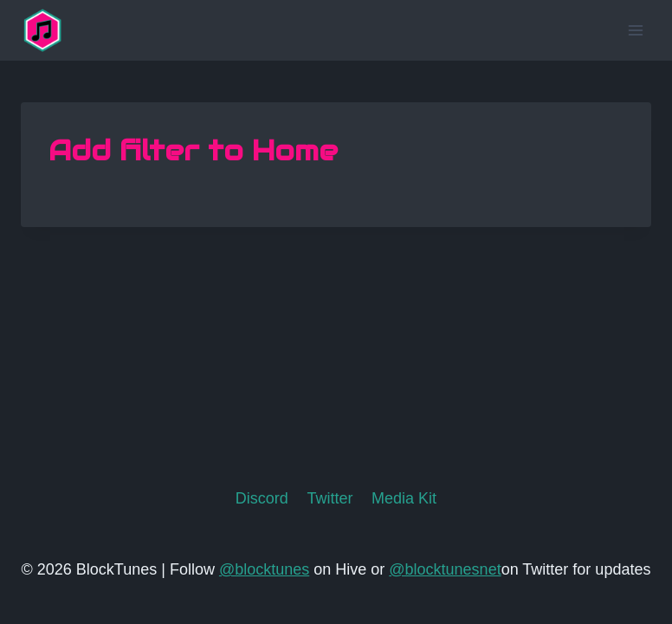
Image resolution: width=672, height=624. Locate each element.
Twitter (330, 498)
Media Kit (404, 498)
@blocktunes (264, 569)
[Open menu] (635, 30)
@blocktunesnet (445, 569)
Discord (262, 498)
